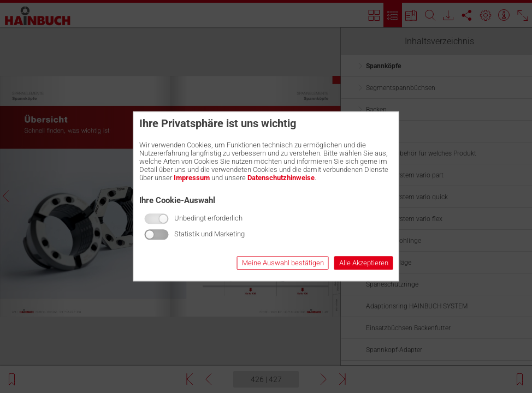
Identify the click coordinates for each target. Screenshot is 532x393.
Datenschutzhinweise (281, 178)
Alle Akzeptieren (364, 263)
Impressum (192, 178)
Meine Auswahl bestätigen (283, 263)
